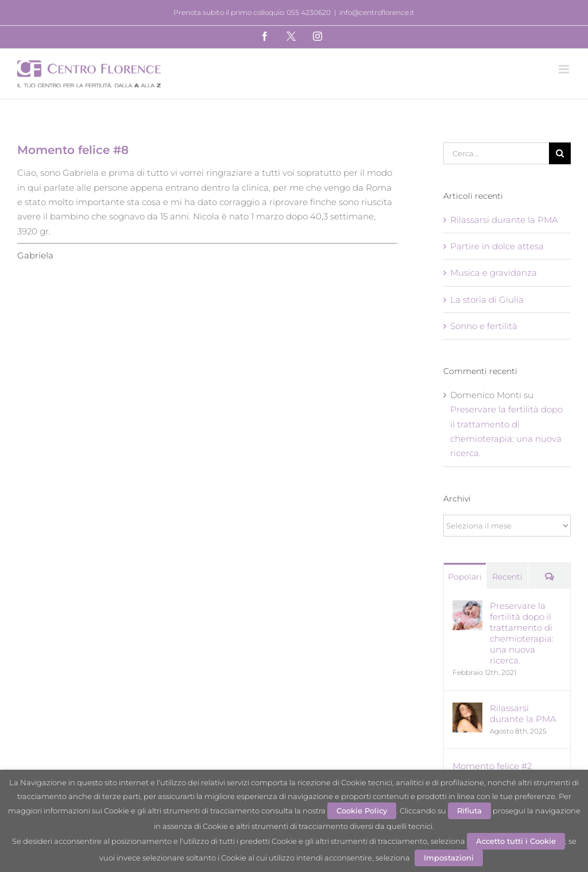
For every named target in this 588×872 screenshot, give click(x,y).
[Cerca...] (496, 153)
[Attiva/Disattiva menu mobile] (565, 69)
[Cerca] (560, 153)
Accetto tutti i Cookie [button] (516, 841)
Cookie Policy (362, 811)
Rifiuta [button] (469, 811)
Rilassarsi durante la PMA (504, 220)
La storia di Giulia (487, 300)
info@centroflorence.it (377, 12)
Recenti (507, 577)
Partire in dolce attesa (497, 246)
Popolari (465, 577)
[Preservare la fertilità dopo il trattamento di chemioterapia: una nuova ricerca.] (467, 607)
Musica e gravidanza (494, 273)
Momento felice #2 (492, 766)
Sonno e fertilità (484, 326)
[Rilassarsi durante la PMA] (467, 710)
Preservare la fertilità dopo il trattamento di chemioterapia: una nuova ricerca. (522, 633)
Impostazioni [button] (449, 858)
